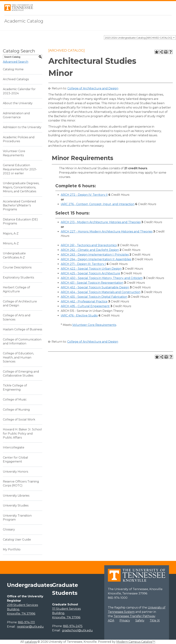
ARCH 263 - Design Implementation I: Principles (95, 255)
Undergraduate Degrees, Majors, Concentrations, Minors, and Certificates (21, 187)
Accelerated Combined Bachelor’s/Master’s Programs (19, 205)
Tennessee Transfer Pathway (134, 616)
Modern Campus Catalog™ (136, 642)
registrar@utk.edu (30, 627)
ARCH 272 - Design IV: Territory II (84, 195)
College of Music (15, 400)
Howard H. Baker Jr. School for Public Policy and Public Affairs (22, 433)
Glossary (9, 529)
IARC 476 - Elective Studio (79, 316)
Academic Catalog (24, 21)
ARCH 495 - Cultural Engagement (85, 306)
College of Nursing (16, 410)
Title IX (155, 620)
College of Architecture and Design (93, 88)
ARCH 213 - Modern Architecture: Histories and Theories (101, 222)
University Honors (15, 472)
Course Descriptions (17, 267)
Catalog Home (13, 69)
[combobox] (140, 37)
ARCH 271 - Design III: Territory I (83, 264)
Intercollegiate (14, 447)
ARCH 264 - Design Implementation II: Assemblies (96, 259)
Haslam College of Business (22, 329)
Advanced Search (16, 62)
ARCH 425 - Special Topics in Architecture (90, 273)
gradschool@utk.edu (77, 630)
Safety (140, 620)
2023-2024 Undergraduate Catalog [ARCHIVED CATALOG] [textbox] (139, 38)
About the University (18, 103)
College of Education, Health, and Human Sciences (18, 357)
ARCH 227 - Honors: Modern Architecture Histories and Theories (107, 232)
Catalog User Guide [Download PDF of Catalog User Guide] (17, 540)
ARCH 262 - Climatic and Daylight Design (90, 250)
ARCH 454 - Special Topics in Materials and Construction (101, 292)
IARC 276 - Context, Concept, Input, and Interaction (98, 204)
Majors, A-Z (11, 234)
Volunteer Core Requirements (94, 325)
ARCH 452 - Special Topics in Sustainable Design (95, 287)
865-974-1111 (26, 622)
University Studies (16, 505)
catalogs (31, 642)
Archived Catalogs (16, 79)
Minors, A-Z (11, 243)
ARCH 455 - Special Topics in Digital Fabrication (94, 297)
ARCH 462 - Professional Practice (84, 301)
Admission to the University (22, 127)
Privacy (125, 620)
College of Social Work (19, 420)
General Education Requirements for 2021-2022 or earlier (20, 169)
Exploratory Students (18, 277)
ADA (111, 620)
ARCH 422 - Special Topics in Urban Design (91, 269)
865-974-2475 (73, 626)
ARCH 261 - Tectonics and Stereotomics (89, 245)
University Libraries (16, 496)
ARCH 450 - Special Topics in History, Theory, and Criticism (102, 278)
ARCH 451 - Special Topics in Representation (92, 283)
